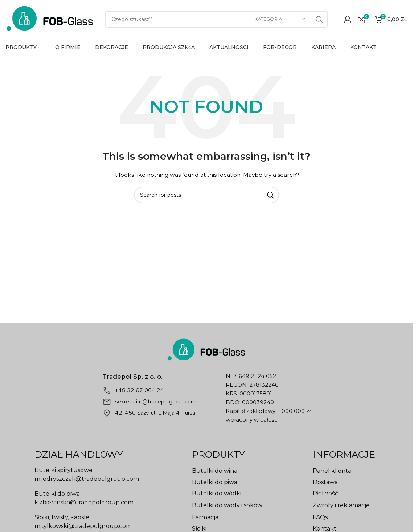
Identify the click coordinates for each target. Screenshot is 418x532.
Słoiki (199, 529)
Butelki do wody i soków (227, 505)
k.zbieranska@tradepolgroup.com (84, 502)
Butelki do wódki (217, 493)
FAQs (320, 517)
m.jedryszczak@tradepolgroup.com (87, 479)
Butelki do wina (215, 471)
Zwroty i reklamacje (341, 505)
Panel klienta (332, 471)
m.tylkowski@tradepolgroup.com (83, 526)
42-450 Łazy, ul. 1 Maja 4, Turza (155, 413)
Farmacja (205, 517)
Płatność (325, 493)
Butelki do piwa (215, 482)
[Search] (216, 19)
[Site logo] (50, 19)
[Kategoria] (280, 19)
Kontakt (325, 529)
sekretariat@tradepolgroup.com (155, 402)
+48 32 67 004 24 (140, 390)
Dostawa (325, 482)
